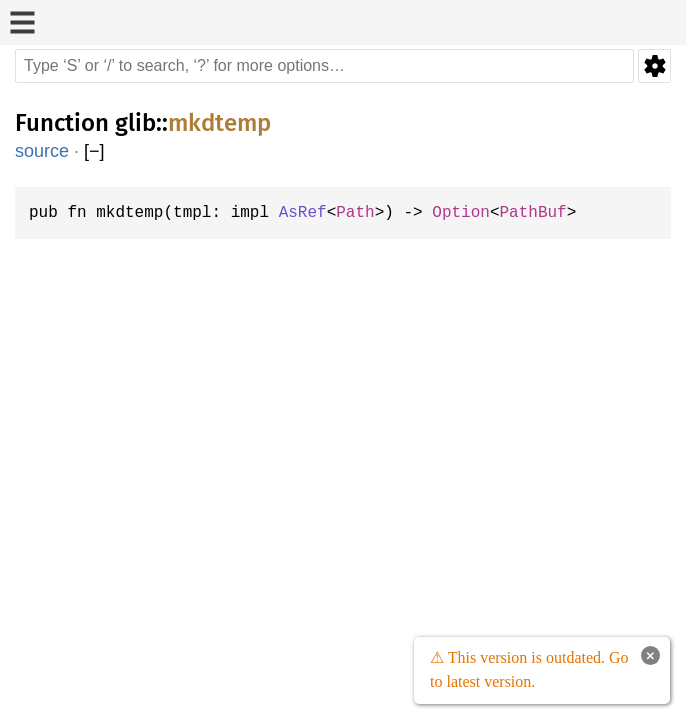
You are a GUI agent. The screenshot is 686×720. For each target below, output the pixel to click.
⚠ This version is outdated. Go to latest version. (527, 670)
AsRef (314, 213)
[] (94, 151)
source (42, 151)
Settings (654, 66)
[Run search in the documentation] (324, 66)
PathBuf (554, 213)
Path (369, 213)
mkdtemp (219, 123)
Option (479, 213)
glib (135, 123)
